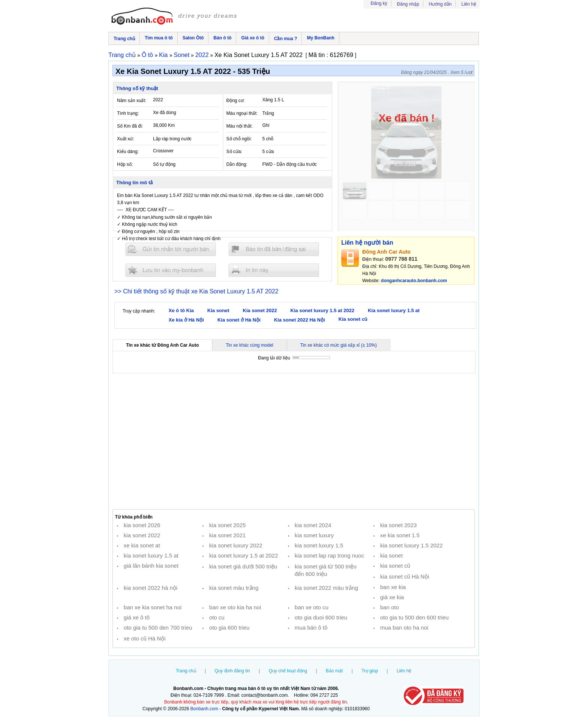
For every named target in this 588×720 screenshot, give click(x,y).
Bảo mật (334, 671)
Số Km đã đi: (130, 126)
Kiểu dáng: (128, 152)
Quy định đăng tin (232, 671)
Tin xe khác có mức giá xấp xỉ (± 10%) (339, 345)
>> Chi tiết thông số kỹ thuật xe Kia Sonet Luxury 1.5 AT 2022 (196, 291)
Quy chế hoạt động (288, 671)
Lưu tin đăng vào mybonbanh (171, 270)
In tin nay (274, 270)
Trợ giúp (370, 671)
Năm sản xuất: (132, 101)
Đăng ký (379, 3)
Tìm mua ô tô (159, 38)
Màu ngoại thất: (242, 113)
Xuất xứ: (126, 139)
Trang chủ (124, 39)
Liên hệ (469, 4)
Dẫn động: (237, 164)
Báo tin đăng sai (274, 249)
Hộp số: (125, 164)
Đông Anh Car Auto (386, 252)
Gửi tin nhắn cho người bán (171, 249)
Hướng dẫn (440, 4)
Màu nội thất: (240, 126)
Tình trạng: (128, 113)
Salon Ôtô (193, 38)
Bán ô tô (222, 38)
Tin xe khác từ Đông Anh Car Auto (162, 345)
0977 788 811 (401, 259)
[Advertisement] (294, 441)
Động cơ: (236, 101)
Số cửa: (234, 152)
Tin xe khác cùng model (249, 345)
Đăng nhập (408, 4)
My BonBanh (320, 38)
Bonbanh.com (204, 709)
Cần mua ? (286, 39)
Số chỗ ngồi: (239, 139)
